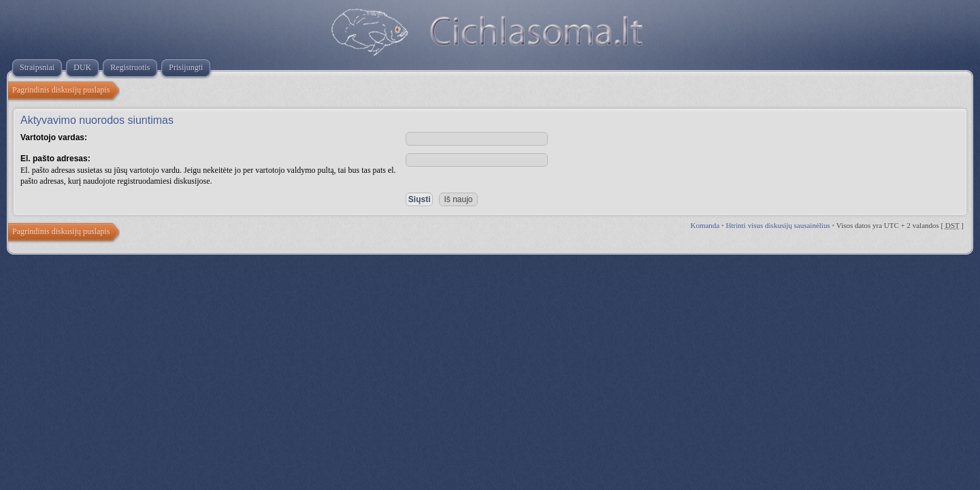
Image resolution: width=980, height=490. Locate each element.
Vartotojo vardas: (54, 137)
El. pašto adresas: (55, 159)
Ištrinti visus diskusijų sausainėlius (778, 225)
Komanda (705, 225)
